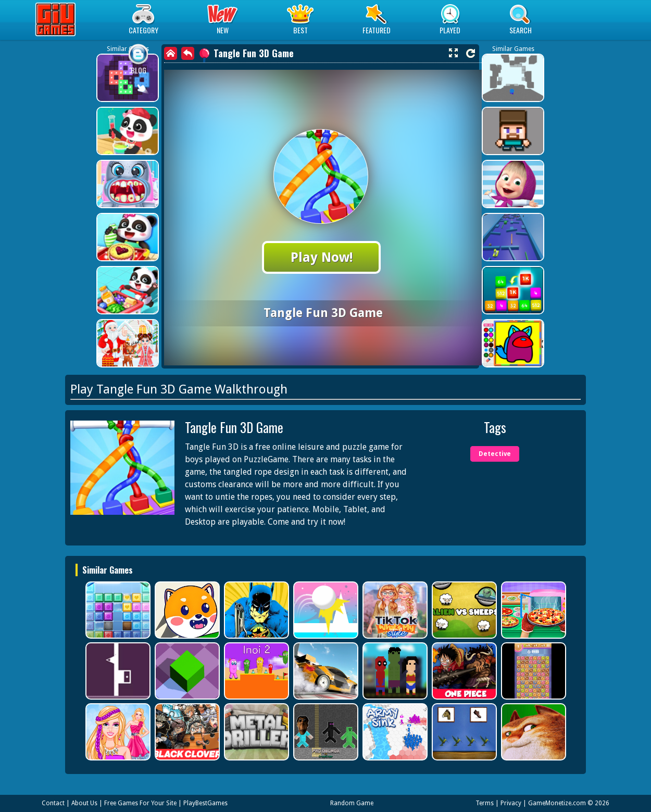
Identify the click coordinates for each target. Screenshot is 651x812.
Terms (485, 803)
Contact (53, 803)
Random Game (352, 803)
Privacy (511, 803)
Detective (495, 454)
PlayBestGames (205, 803)
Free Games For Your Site (140, 803)
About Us (84, 803)
